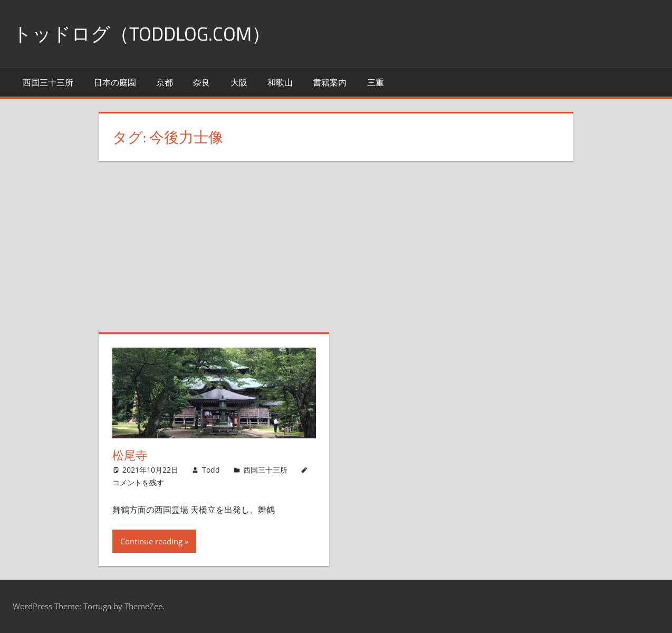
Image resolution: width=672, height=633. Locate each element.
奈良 (201, 82)
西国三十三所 (48, 82)
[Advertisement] (343, 253)
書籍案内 (330, 82)
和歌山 (280, 82)
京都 (165, 82)
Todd (211, 470)
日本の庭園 (115, 82)
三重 (376, 82)
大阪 (239, 82)
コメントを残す (138, 482)
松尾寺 (130, 455)
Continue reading (151, 541)
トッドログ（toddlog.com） (142, 33)
